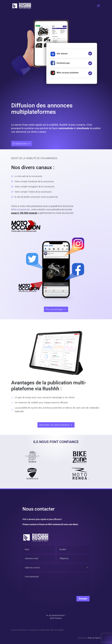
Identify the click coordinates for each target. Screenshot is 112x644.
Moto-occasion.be (20, 210)
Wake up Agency (94, 638)
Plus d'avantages (54, 309)
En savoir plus (20, 144)
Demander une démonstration (54, 425)
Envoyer (83, 599)
